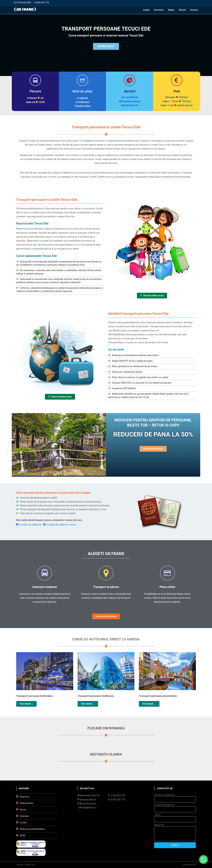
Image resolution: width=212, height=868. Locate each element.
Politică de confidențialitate (30, 829)
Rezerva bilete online (106, 616)
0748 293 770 (42, 3)
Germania (159, 10)
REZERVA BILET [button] (106, 47)
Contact (194, 10)
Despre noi (23, 797)
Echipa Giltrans (25, 803)
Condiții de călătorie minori (60, 525)
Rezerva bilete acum (152, 296)
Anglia (146, 10)
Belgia (171, 10)
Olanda (182, 10)
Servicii (21, 809)
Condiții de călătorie (29, 525)
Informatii (22, 816)
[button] (203, 859)
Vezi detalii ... (26, 704)
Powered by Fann (190, 865)
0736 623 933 (22, 3)
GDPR (21, 835)
